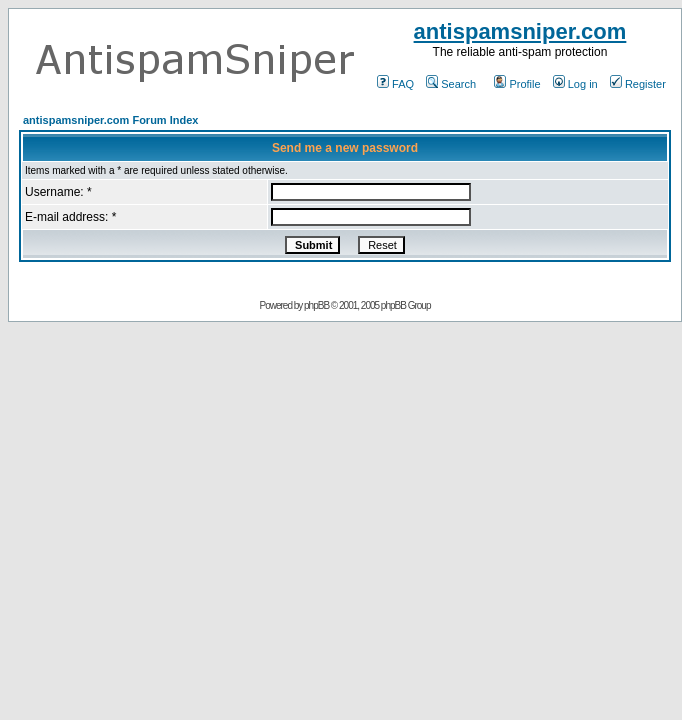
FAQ (395, 84)
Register (638, 84)
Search (451, 84)
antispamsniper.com (520, 31)
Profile (517, 84)
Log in (575, 84)
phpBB (316, 305)
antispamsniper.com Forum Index (110, 120)
